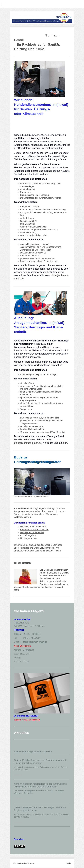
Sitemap (31, 863)
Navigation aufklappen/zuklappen (42, 4)
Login (69, 863)
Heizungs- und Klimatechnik (33, 527)
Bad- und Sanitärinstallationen (34, 530)
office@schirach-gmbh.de (28, 443)
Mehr (17, 590)
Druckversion (20, 863)
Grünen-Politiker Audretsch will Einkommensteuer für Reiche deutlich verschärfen (41, 761)
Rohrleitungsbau (28, 535)
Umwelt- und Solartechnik (32, 532)
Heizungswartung (28, 538)
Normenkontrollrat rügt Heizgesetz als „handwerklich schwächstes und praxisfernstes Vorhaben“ (40, 785)
